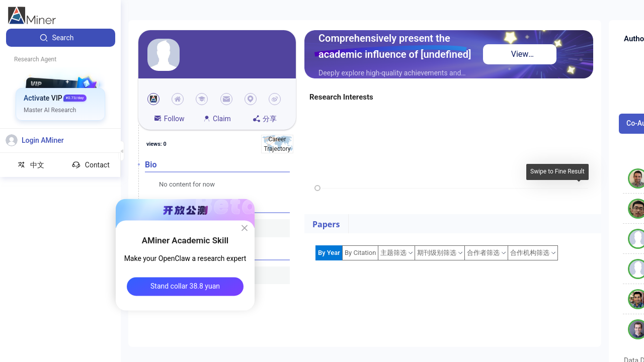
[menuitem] (61, 38)
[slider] (317, 188)
